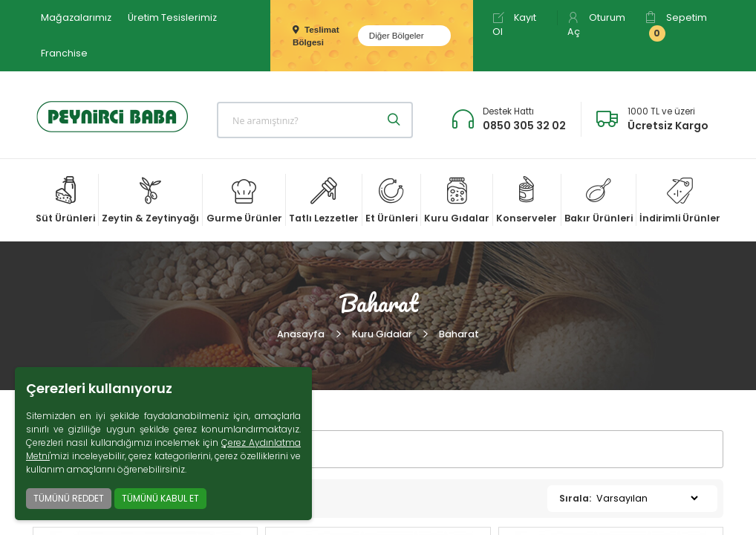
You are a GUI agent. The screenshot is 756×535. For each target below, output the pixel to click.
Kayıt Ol (514, 25)
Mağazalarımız (76, 17)
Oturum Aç (596, 25)
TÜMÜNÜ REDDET (69, 498)
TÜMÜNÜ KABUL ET (160, 498)
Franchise (64, 53)
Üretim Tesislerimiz (172, 17)
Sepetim (676, 26)
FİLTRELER (86, 449)
